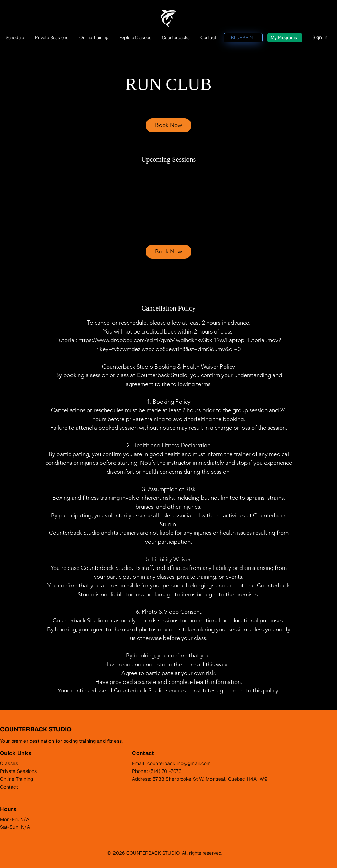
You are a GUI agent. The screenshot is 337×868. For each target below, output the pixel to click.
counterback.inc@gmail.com (179, 763)
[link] (168, 125)
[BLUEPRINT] (243, 38)
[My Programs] (285, 38)
